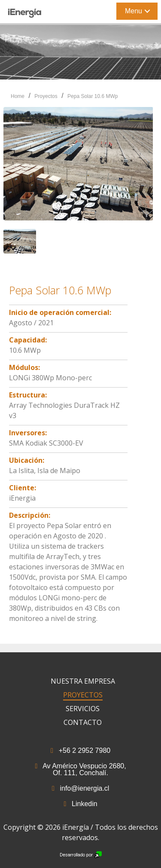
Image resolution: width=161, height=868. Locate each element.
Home (18, 96)
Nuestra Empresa (83, 681)
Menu (134, 11)
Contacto (83, 722)
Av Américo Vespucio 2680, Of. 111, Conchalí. (80, 769)
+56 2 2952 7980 (80, 750)
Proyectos (46, 96)
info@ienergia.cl (81, 788)
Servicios (83, 709)
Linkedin (80, 804)
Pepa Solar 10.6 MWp (93, 96)
